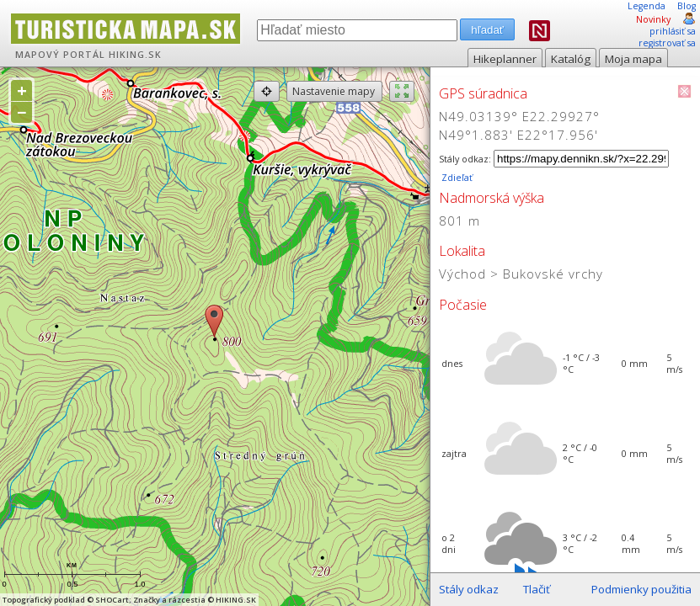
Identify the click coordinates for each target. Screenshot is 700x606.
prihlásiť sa (673, 31)
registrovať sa (667, 43)
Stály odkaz (469, 589)
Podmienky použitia (641, 589)
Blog (687, 6)
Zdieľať (456, 178)
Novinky (653, 19)
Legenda (647, 6)
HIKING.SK (135, 55)
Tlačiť (537, 589)
